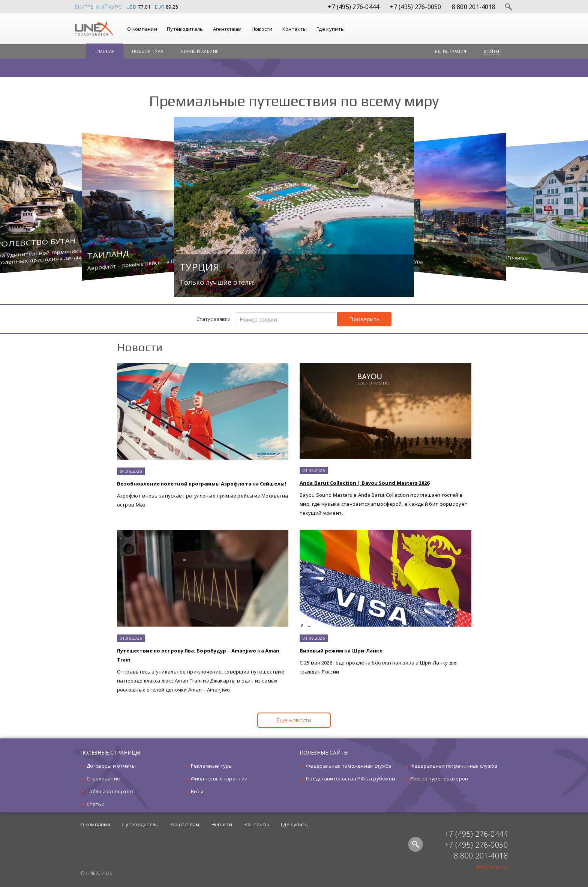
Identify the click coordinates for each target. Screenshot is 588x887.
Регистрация (451, 51)
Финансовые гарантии (219, 779)
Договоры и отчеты (111, 766)
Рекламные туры (212, 766)
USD (132, 7)
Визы (197, 791)
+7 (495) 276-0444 (353, 7)
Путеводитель (185, 29)
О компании (142, 29)
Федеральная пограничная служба (454, 766)
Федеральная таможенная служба (349, 766)
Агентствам (227, 29)
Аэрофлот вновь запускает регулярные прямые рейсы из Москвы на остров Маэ (203, 436)
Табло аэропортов (110, 791)
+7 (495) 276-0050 (415, 7)
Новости (262, 29)
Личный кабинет (201, 51)
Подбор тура (148, 51)
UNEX (94, 29)
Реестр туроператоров (439, 779)
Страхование (103, 779)
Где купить (330, 29)
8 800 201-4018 (474, 7)
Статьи (96, 804)
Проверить (364, 319)
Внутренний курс (98, 7)
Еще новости (294, 720)
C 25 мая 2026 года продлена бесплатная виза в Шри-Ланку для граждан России (385, 602)
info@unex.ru (492, 867)
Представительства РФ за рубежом (351, 779)
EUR (160, 7)
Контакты (295, 29)
